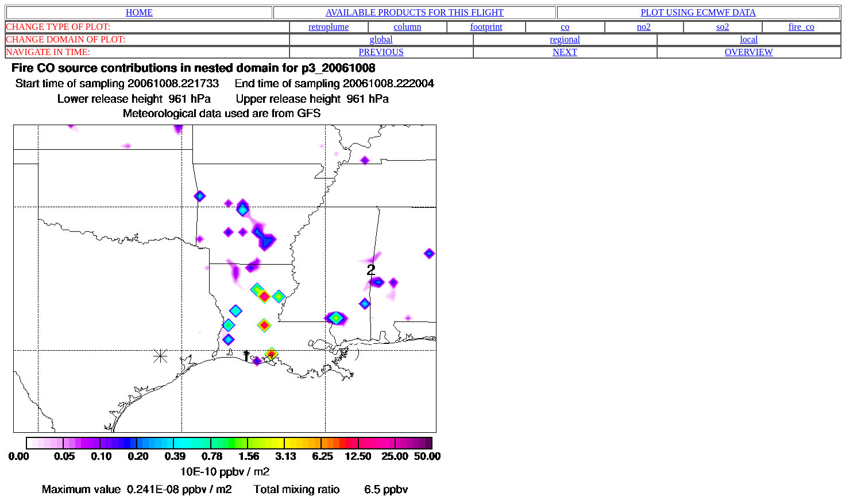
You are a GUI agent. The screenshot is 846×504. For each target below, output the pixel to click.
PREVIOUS (381, 52)
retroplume (329, 27)
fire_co (801, 27)
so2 (723, 27)
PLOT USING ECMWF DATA (699, 12)
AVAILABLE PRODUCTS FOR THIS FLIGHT (415, 12)
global (381, 39)
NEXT (565, 52)
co (565, 27)
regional (565, 39)
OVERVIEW (749, 52)
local (749, 39)
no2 (644, 27)
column (408, 27)
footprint (486, 27)
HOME (139, 12)
